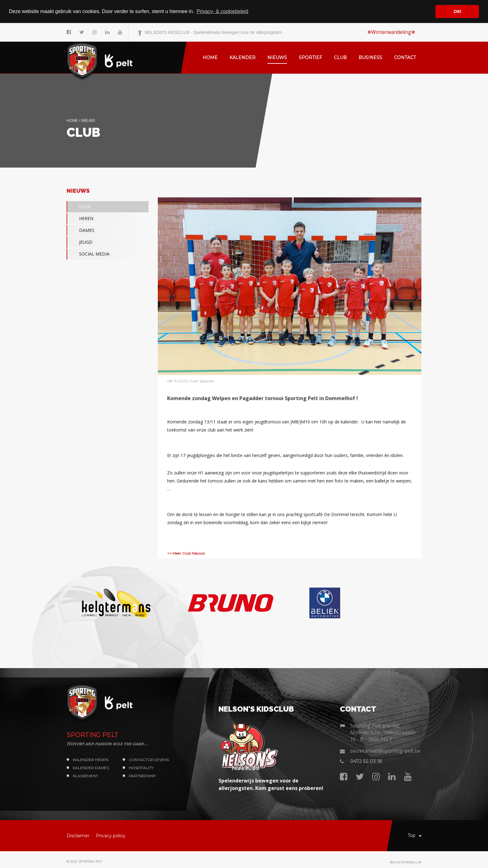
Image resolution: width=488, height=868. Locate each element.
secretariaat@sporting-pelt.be (385, 751)
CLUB (79, 207)
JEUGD (80, 242)
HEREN (80, 219)
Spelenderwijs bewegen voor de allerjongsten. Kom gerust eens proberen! (271, 784)
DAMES (80, 230)
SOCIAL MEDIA (88, 254)
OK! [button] (457, 11)
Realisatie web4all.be (406, 862)
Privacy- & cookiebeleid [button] (222, 11)
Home (72, 120)
